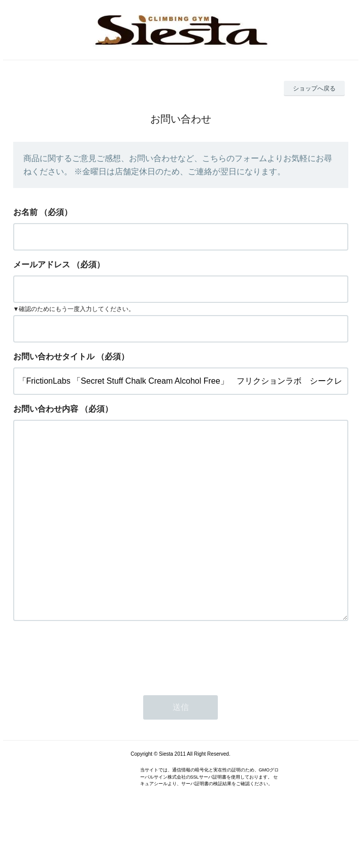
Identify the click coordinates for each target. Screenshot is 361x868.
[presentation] (90, 696)
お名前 (25, 212)
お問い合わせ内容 (46, 409)
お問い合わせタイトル (54, 356)
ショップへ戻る (314, 88)
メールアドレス (42, 265)
